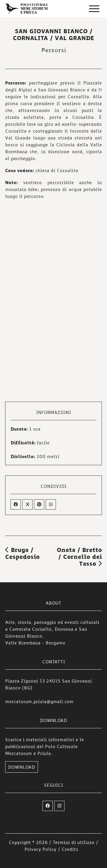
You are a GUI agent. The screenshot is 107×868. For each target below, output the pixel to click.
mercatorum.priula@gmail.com (39, 701)
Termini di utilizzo (74, 842)
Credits (70, 849)
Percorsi (54, 50)
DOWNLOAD (22, 767)
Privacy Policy (41, 849)
